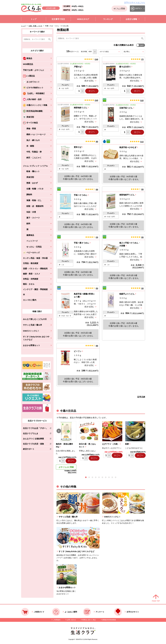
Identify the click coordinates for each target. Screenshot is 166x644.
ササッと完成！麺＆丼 (32, 325)
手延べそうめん (80, 195)
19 (96, 59)
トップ (23, 26)
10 (96, 100)
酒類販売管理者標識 (109, 620)
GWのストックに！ (31, 331)
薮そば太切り (125, 67)
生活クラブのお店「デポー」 (35, 429)
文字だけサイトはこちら (135, 2)
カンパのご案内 (30, 300)
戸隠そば (78, 67)
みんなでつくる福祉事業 (35, 439)
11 (142, 142)
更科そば (78, 147)
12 (142, 100)
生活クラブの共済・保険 (35, 444)
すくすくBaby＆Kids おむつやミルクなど (36, 338)
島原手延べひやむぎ (128, 147)
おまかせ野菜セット (32, 345)
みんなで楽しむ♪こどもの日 (35, 319)
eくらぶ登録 (119, 9)
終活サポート (35, 449)
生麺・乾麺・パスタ (35, 26)
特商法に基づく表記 (89, 620)
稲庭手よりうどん (127, 294)
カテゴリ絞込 (109, 52)
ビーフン (78, 351)
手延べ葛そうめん (81, 243)
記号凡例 (141, 397)
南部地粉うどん (80, 108)
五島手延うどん (126, 108)
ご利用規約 (57, 620)
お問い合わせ (71, 620)
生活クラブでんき (35, 434)
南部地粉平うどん (127, 195)
